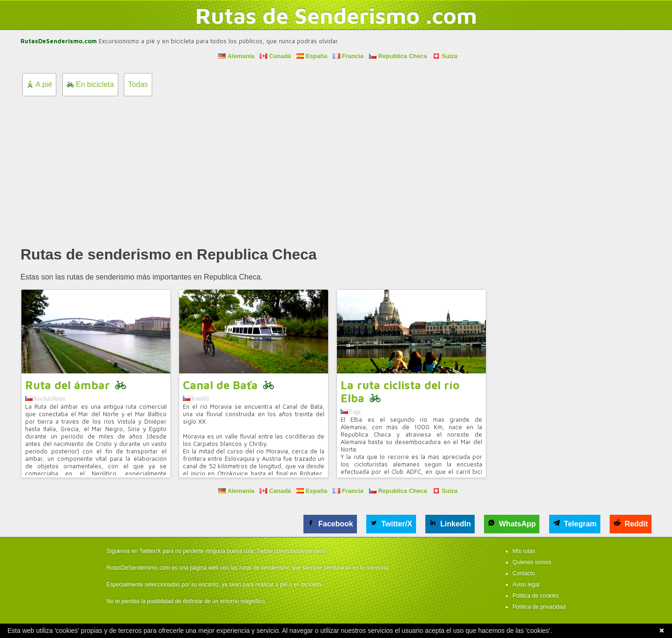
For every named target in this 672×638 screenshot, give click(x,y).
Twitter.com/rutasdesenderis (291, 551)
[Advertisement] (336, 171)
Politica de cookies (535, 596)
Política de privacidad (539, 607)
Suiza (445, 56)
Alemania (236, 56)
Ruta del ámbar (67, 385)
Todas (138, 84)
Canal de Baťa (220, 385)
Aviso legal (526, 585)
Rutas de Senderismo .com (336, 15)
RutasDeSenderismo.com (59, 41)
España (312, 56)
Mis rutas (524, 551)
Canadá (275, 56)
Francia (348, 56)
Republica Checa (398, 56)
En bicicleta (90, 84)
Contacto (524, 573)
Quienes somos (532, 562)
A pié (39, 84)
